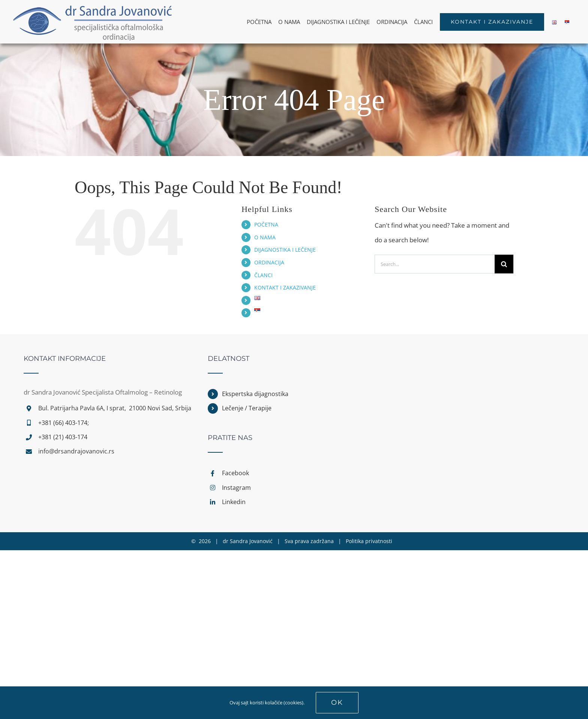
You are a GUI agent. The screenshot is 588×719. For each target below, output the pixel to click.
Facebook (235, 473)
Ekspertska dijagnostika (255, 394)
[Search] (504, 264)
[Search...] (435, 264)
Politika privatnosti (369, 541)
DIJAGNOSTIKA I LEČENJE (285, 250)
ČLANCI (263, 275)
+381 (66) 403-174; (64, 423)
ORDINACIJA (269, 262)
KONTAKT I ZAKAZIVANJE (285, 287)
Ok (337, 702)
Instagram (236, 488)
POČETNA (266, 224)
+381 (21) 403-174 (63, 437)
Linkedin (234, 502)
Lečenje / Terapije (247, 408)
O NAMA (265, 237)
